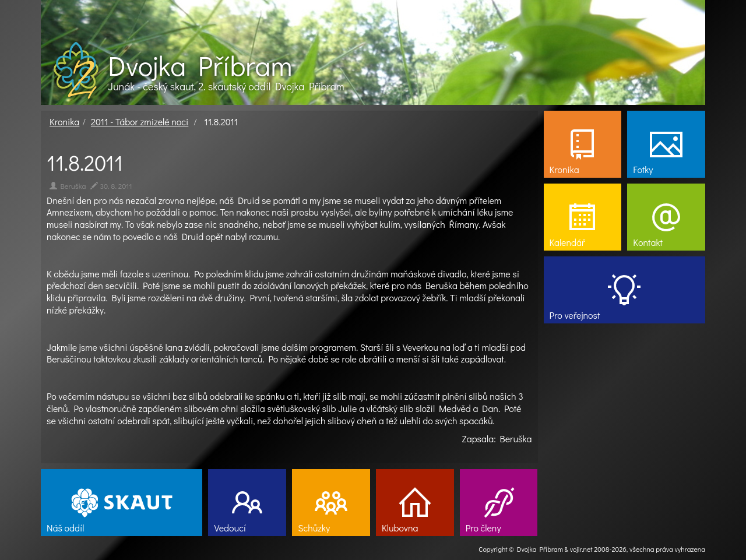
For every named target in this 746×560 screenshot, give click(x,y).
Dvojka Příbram (200, 65)
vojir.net (581, 549)
